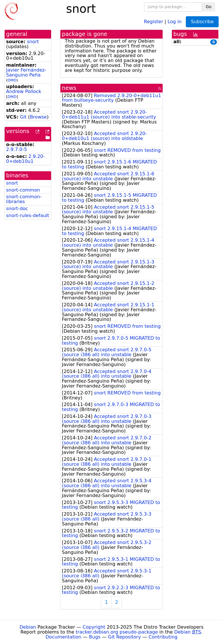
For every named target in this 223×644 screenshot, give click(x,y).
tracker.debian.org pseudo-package (117, 632)
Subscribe (202, 22)
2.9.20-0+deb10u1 (25, 159)
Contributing (163, 637)
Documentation (63, 637)
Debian (28, 627)
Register (154, 21)
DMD (12, 80)
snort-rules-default (28, 215)
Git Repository (124, 637)
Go (209, 7)
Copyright (94, 627)
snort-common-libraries (24, 199)
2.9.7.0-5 (17, 149)
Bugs (95, 637)
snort (33, 42)
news (69, 88)
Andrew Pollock (24, 91)
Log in (175, 21)
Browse (38, 117)
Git (23, 117)
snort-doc (17, 209)
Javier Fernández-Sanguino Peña (26, 72)
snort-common (23, 190)
